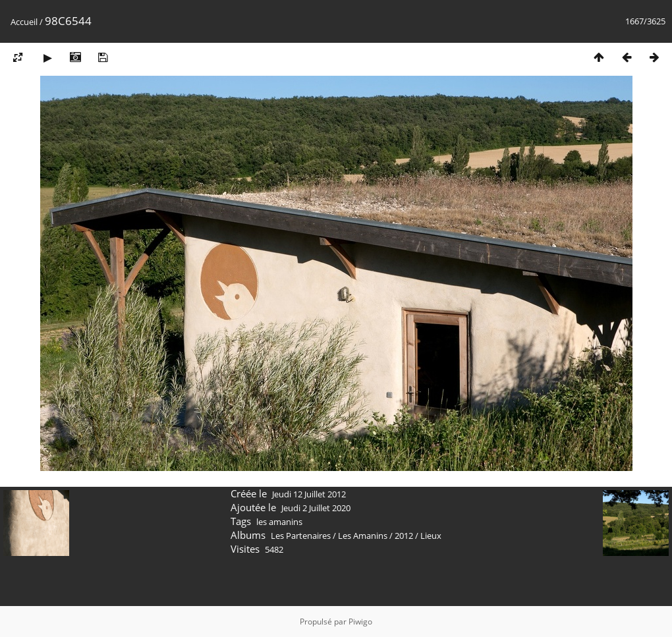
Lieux (431, 536)
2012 (404, 536)
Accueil (24, 22)
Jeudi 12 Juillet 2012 (309, 494)
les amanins (279, 522)
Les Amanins (363, 536)
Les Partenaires (301, 536)
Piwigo (360, 622)
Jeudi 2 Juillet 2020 (316, 508)
